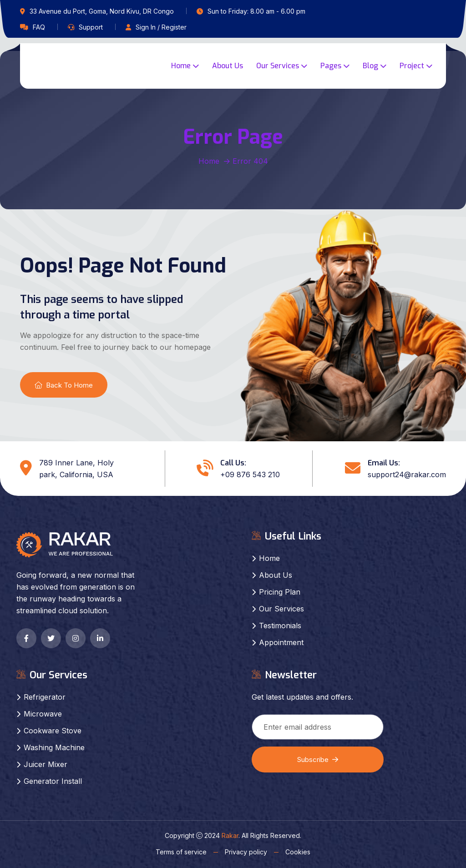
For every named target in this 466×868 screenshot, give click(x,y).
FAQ (39, 27)
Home (181, 66)
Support (91, 27)
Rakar (230, 835)
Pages (331, 66)
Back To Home (64, 385)
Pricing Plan (280, 592)
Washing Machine (54, 747)
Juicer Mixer (46, 764)
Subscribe (318, 759)
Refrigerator (45, 697)
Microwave (43, 714)
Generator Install (53, 781)
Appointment (281, 642)
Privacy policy (246, 852)
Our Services (278, 66)
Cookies (298, 852)
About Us (228, 66)
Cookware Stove (53, 731)
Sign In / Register (161, 27)
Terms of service (181, 852)
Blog (370, 66)
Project (412, 66)
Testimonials (280, 626)
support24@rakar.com (407, 474)
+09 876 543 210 (250, 474)
